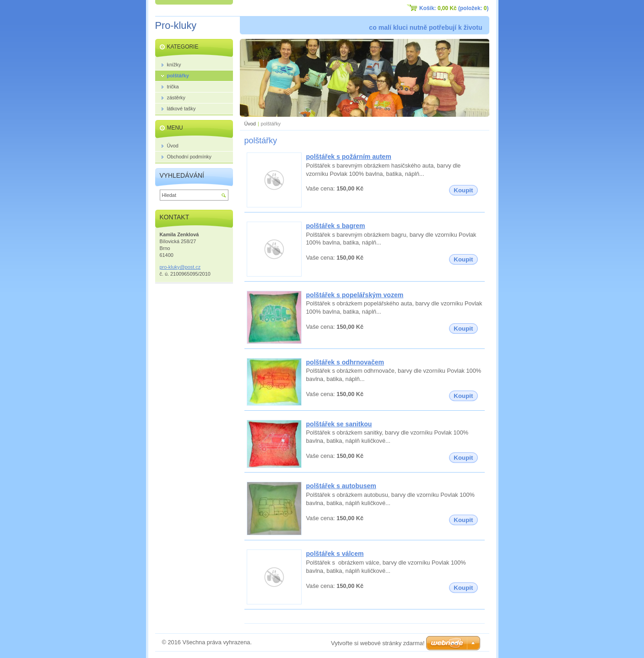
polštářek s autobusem (341, 486)
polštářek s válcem (335, 554)
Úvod (250, 124)
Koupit (463, 190)
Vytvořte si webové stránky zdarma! (378, 643)
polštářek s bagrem (336, 226)
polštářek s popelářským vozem (355, 295)
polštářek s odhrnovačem (345, 362)
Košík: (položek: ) (454, 8)
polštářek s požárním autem (349, 157)
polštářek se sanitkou (339, 424)
